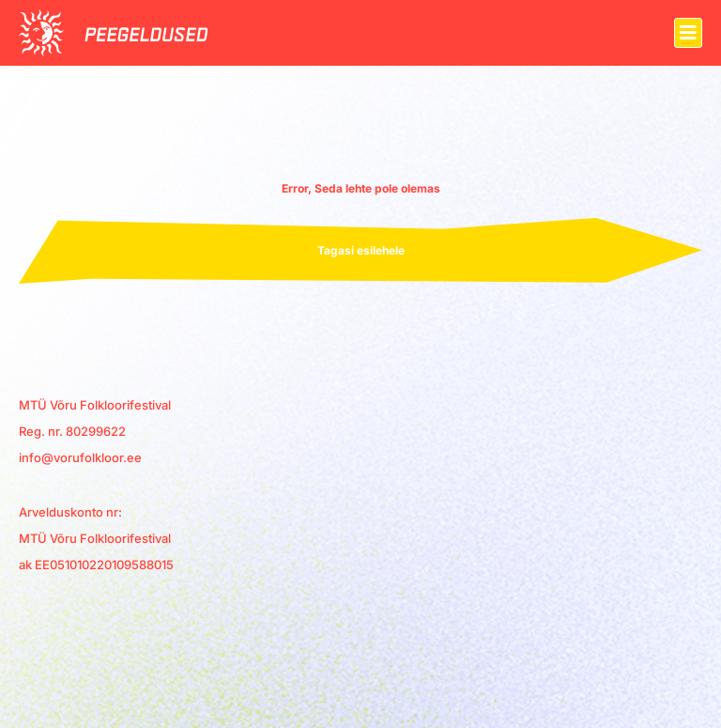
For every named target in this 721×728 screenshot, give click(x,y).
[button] (688, 33)
